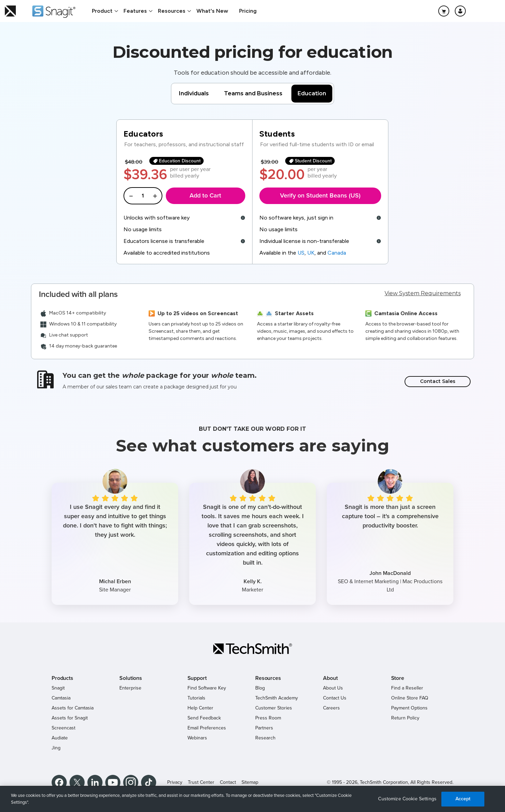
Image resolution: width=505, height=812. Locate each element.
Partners (264, 728)
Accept (463, 799)
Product (102, 11)
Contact (228, 782)
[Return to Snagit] (54, 12)
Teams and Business (253, 93)
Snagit (58, 688)
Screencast (63, 728)
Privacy (175, 782)
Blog (260, 688)
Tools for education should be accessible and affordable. (252, 73)
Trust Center (201, 782)
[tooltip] (242, 217)
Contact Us (335, 698)
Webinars (197, 738)
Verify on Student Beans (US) (320, 195)
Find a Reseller (407, 688)
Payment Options (409, 708)
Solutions (131, 678)
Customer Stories (274, 708)
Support (197, 678)
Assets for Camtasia (73, 708)
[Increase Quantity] (155, 196)
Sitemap (250, 782)
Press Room (268, 718)
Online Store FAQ (410, 698)
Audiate (60, 738)
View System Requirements (423, 293)
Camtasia (61, 698)
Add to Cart (205, 195)
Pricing (248, 11)
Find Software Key (207, 688)
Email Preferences (207, 728)
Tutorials (196, 698)
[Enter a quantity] (143, 196)
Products (62, 678)
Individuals (194, 93)
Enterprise (130, 688)
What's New (212, 11)
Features (135, 11)
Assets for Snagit (70, 718)
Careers (331, 708)
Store (398, 678)
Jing (56, 748)
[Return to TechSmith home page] (10, 11)
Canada (337, 253)
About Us (333, 688)
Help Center (200, 708)
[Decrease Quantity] (131, 196)
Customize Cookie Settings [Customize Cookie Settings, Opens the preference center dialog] (407, 799)
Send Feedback (204, 718)
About (330, 678)
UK (311, 253)
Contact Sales (438, 381)
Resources (172, 11)
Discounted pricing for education (252, 52)
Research (265, 738)
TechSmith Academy (277, 698)
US (301, 253)
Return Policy (405, 718)
